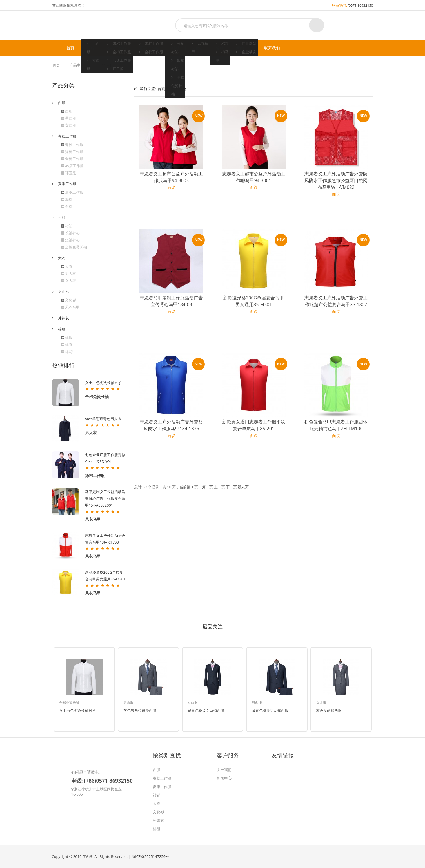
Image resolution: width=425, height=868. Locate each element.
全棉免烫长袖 (74, 247)
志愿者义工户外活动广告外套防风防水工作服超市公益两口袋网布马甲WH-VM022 (336, 180)
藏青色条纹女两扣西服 (206, 710)
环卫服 (69, 173)
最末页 (243, 487)
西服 (91, 48)
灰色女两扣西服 (329, 710)
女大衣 (69, 281)
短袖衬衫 (70, 240)
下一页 (231, 487)
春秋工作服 (117, 48)
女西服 (69, 125)
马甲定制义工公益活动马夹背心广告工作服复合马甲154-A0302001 (105, 498)
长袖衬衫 (70, 233)
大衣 (69, 266)
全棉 (67, 206)
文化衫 (197, 48)
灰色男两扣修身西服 (140, 710)
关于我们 (224, 770)
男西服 (69, 118)
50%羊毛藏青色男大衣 (103, 419)
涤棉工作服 (72, 152)
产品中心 (77, 65)
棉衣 (67, 344)
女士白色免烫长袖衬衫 (103, 383)
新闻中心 (244, 48)
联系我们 (272, 48)
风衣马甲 (70, 307)
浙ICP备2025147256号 (150, 856)
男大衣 (69, 273)
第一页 (207, 487)
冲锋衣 (64, 318)
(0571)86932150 (361, 5)
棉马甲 (69, 352)
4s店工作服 (72, 166)
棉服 (220, 48)
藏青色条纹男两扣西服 (270, 710)
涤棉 (67, 199)
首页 (70, 48)
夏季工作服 (149, 48)
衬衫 (175, 48)
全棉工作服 (72, 159)
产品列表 (108, 65)
